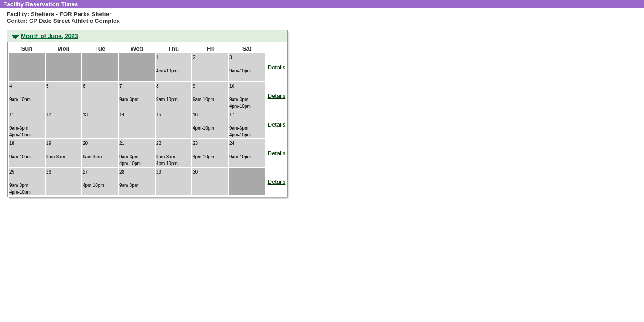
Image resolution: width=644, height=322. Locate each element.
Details (277, 67)
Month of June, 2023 (50, 36)
